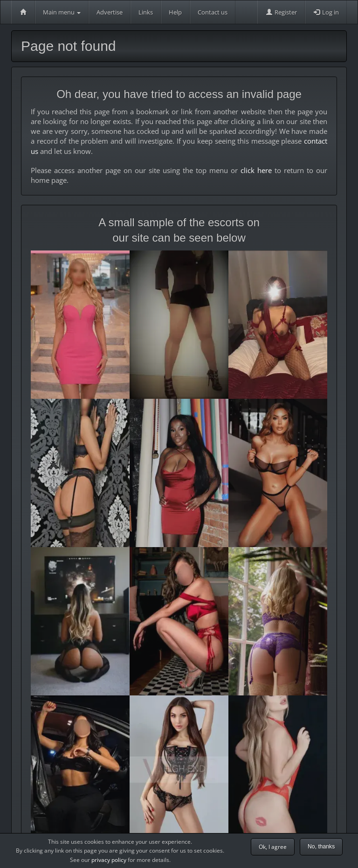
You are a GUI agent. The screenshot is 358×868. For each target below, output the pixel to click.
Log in (326, 12)
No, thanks (321, 847)
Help (175, 12)
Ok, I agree (273, 847)
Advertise (110, 12)
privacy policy (109, 860)
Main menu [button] (62, 12)
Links (146, 12)
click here (256, 170)
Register (281, 12)
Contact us (213, 12)
